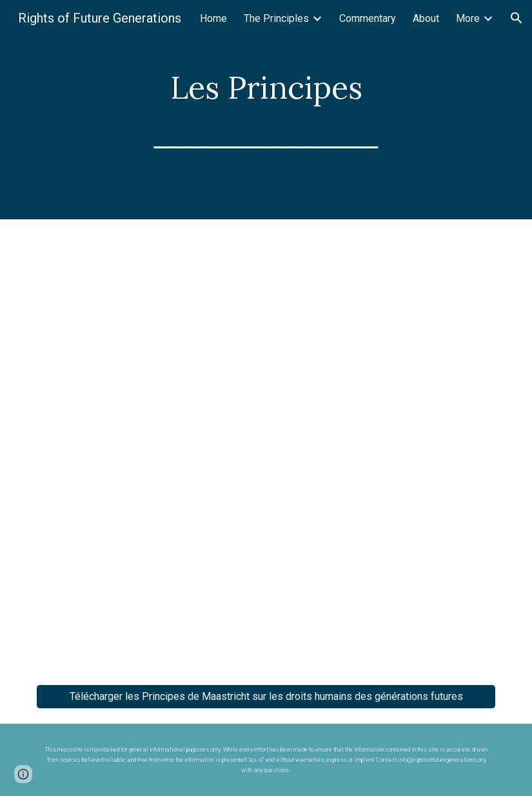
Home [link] (213, 18)
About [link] (426, 18)
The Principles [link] (276, 18)
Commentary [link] (368, 18)
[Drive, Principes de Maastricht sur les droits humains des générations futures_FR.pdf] (266, 444)
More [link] (468, 18)
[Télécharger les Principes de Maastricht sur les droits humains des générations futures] (266, 696)
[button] (517, 18)
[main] (266, 109)
